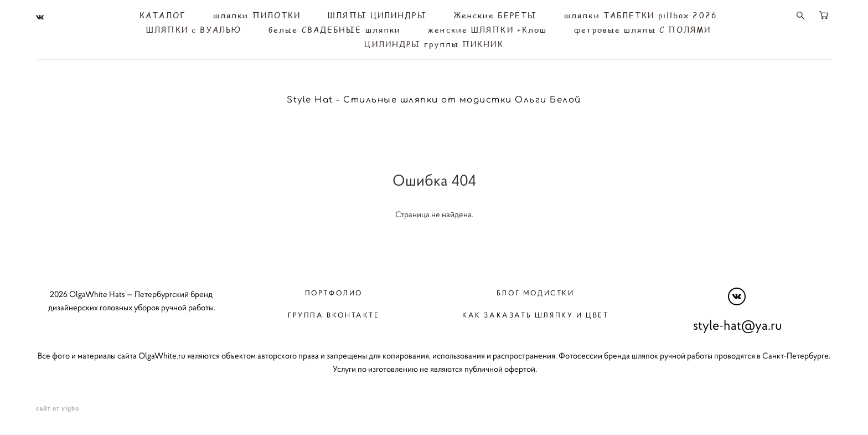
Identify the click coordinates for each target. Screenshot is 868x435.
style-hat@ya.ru (738, 325)
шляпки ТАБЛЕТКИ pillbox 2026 (641, 16)
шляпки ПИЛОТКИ (257, 16)
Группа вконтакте (334, 315)
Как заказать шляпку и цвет (536, 315)
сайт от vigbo (58, 409)
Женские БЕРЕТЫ (495, 16)
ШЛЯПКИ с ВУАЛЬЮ (194, 30)
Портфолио (334, 292)
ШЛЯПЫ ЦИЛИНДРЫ (377, 16)
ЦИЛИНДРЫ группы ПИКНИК (434, 44)
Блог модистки (536, 292)
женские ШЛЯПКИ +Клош (487, 30)
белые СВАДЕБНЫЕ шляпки (335, 30)
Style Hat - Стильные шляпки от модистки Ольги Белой (434, 100)
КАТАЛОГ (163, 16)
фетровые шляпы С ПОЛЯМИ (642, 30)
